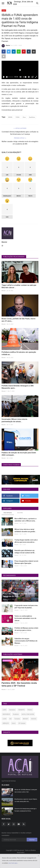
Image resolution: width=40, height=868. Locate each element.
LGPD (4, 710)
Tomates (17, 719)
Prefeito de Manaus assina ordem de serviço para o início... (26, 629)
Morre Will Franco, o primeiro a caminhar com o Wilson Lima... (25, 520)
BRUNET (26, 719)
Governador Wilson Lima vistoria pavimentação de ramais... (14, 420)
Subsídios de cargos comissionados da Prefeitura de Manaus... (26, 641)
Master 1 (4, 391)
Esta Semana (8, 513)
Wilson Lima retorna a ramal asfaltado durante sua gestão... (25, 530)
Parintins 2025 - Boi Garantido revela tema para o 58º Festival (19, 684)
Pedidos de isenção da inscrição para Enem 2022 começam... (19, 454)
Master (6, 46)
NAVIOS (34, 719)
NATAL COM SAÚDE (28, 714)
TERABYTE (21, 710)
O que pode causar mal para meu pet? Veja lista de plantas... (26, 607)
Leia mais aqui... (13, 863)
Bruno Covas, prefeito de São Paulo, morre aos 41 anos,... (18, 320)
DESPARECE (6, 714)
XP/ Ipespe (22, 723)
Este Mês (20, 513)
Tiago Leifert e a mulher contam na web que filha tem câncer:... (19, 286)
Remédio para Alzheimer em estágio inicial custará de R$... (25, 552)
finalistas (16, 714)
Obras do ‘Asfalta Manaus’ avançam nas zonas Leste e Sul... (26, 791)
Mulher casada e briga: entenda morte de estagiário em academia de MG (20, 143)
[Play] (4, 77)
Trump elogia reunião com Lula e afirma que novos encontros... (26, 541)
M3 (10, 719)
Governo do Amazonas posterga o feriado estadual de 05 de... (25, 810)
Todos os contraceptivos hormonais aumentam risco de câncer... (25, 618)
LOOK (5, 719)
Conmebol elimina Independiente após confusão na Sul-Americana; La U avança (20, 133)
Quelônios (32, 117)
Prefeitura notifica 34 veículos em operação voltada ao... (19, 353)
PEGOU (30, 710)
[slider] (10, 77)
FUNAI (18, 117)
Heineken (12, 710)
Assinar (32, 840)
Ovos (24, 117)
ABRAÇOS (6, 723)
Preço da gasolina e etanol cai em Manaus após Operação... (26, 562)
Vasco (14, 723)
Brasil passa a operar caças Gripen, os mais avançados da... (26, 800)
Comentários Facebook (11, 465)
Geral (4, 10)
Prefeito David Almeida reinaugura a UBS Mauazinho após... (18, 387)
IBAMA (10, 117)
